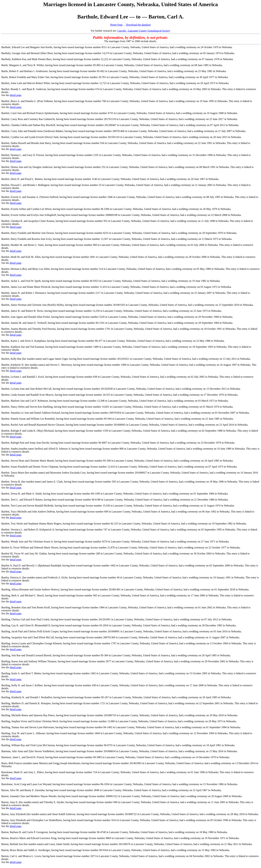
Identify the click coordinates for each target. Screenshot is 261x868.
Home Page (116, 25)
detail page (16, 95)
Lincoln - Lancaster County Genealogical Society (144, 31)
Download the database (138, 25)
